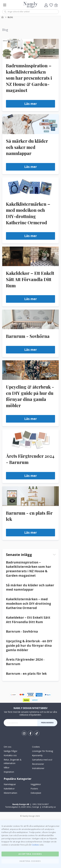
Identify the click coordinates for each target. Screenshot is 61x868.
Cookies (36, 747)
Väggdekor (36, 784)
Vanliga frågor (11, 751)
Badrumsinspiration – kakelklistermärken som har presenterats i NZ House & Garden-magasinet (29, 78)
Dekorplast (36, 793)
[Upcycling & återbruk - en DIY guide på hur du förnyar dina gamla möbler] (30, 370)
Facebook (30, 733)
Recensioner (38, 764)
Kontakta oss (10, 755)
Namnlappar (10, 784)
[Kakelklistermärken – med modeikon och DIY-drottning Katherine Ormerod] (30, 187)
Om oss (8, 747)
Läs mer (31, 104)
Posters (34, 789)
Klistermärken (10, 793)
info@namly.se (49, 807)
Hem (3, 17)
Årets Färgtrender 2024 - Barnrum (25, 662)
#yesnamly (37, 755)
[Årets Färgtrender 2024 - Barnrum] (30, 439)
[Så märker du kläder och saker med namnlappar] (30, 124)
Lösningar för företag (43, 751)
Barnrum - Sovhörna (28, 336)
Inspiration (9, 772)
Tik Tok (37, 733)
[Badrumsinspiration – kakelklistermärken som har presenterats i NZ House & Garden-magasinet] (30, 49)
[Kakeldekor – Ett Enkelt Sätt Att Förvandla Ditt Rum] (30, 256)
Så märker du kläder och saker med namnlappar (27, 147)
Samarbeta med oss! (42, 760)
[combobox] (30, 12)
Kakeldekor (9, 789)
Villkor (7, 768)
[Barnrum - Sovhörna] (30, 319)
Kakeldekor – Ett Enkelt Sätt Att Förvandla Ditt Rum (30, 279)
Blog (10, 17)
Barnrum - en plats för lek (26, 674)
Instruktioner (38, 768)
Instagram (24, 733)
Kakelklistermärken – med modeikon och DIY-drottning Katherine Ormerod (28, 603)
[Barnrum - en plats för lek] (30, 496)
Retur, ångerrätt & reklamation (13, 761)
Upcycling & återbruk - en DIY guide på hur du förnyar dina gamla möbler (29, 645)
